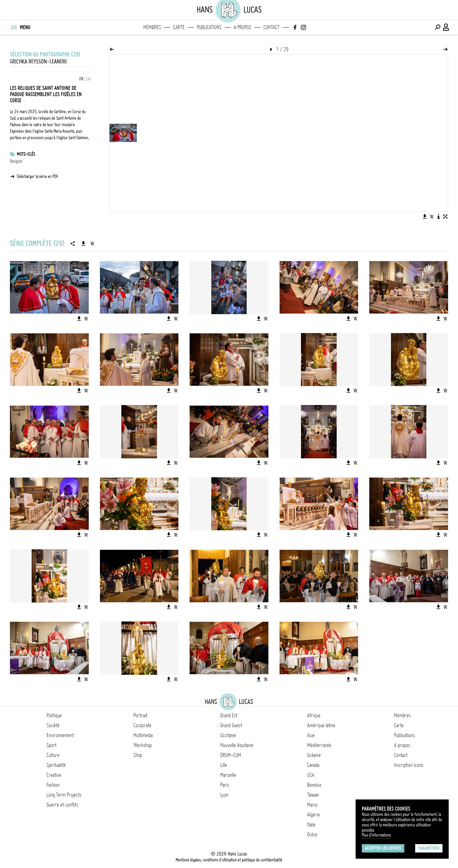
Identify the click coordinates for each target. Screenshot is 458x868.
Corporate (142, 725)
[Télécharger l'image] (425, 216)
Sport (52, 745)
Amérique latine (321, 725)
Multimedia (143, 735)
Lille (224, 765)
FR (81, 79)
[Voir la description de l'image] (438, 216)
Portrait (140, 715)
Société (53, 725)
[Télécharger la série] (83, 243)
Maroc (313, 805)
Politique (54, 715)
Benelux (314, 785)
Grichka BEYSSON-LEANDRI (38, 62)
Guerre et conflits (62, 805)
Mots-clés (26, 154)
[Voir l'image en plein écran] (445, 216)
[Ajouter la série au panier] (92, 243)
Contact (272, 27)
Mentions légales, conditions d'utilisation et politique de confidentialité (229, 860)
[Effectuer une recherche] (438, 27)
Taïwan (313, 795)
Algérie (314, 815)
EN (88, 79)
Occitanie (228, 735)
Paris (225, 785)
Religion (16, 161)
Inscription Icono (409, 765)
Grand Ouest (231, 725)
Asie (311, 735)
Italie (311, 825)
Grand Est (229, 715)
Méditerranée (319, 745)
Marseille (228, 775)
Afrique (314, 715)
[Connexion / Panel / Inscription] (446, 27)
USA (311, 775)
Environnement (60, 735)
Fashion (53, 785)
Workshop (143, 745)
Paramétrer (429, 848)
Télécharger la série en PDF (37, 176)
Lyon (224, 795)
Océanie (314, 755)
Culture (53, 755)
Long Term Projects (64, 795)
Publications (209, 27)
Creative (54, 775)
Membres (152, 27)
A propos (242, 27)
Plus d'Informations (376, 835)
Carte (179, 27)
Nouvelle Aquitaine (237, 745)
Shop (138, 755)
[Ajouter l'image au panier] (432, 216)
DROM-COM (231, 755)
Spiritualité (56, 765)
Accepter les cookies (383, 848)
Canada (313, 765)
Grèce (312, 835)
